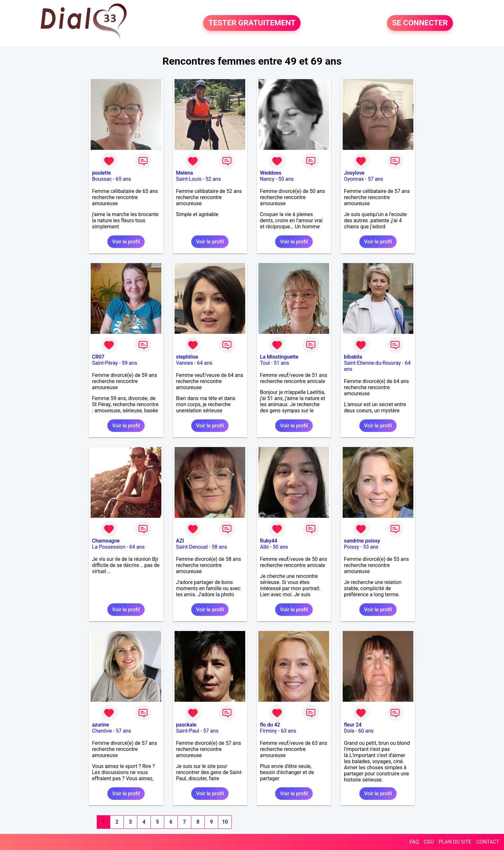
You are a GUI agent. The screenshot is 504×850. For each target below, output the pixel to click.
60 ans (366, 731)
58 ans (220, 547)
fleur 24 (353, 725)
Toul (265, 363)
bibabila (353, 357)
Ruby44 (269, 541)
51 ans (282, 363)
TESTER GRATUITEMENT (252, 23)
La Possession (109, 547)
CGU (429, 842)
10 (225, 822)
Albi (264, 547)
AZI (180, 541)
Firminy (268, 731)
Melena (185, 173)
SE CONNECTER (420, 23)
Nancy (267, 179)
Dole (349, 731)
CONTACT (488, 842)
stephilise (187, 357)
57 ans (375, 179)
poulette (101, 173)
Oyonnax (354, 179)
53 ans (371, 547)
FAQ (414, 842)
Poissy (351, 547)
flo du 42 (270, 725)
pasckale (186, 725)
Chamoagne (106, 541)
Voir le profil (126, 242)
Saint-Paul (188, 731)
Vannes (185, 363)
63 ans (289, 731)
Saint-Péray (105, 363)
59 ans (130, 363)
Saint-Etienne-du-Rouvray (372, 363)
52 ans (213, 179)
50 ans (286, 179)
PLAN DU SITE (455, 842)
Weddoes (271, 173)
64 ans (205, 363)
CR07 (98, 357)
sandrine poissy (362, 541)
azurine (100, 725)
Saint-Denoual (192, 547)
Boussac (102, 179)
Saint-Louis (189, 179)
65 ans (123, 179)
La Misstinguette (279, 357)
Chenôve (102, 731)
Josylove (354, 173)
